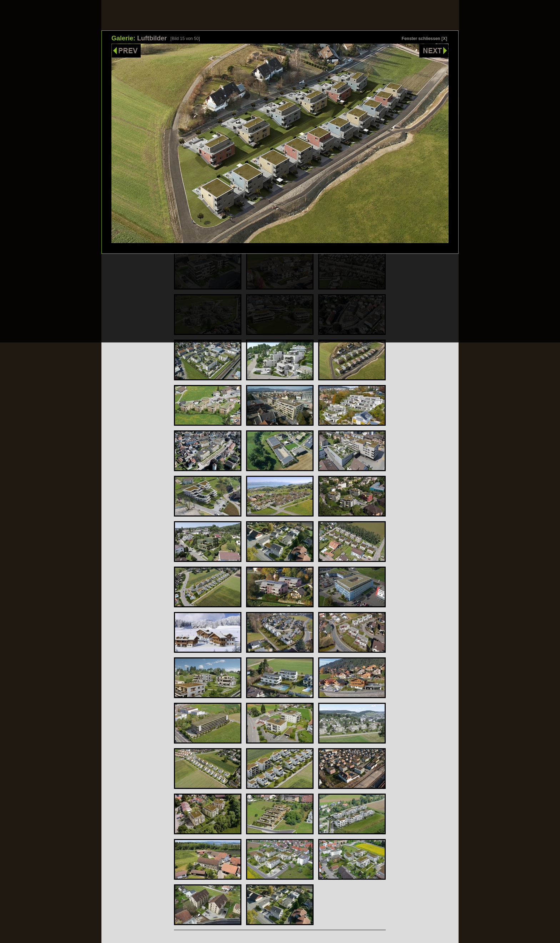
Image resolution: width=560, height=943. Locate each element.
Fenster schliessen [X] (424, 39)
